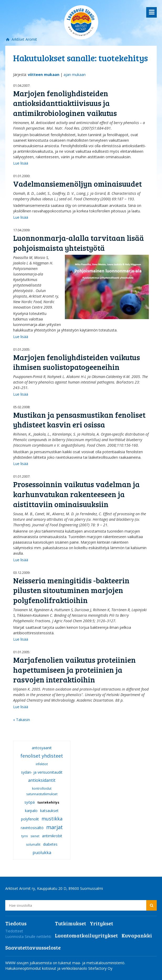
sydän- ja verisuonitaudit (42, 772)
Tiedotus (16, 923)
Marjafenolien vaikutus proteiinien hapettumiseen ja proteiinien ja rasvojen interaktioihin (74, 670)
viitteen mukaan (44, 75)
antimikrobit (52, 836)
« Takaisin (22, 720)
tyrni (25, 836)
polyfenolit (30, 819)
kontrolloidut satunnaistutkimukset (42, 791)
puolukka (42, 853)
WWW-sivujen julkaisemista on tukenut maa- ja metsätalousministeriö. (65, 963)
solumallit (33, 844)
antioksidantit (42, 780)
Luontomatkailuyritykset (86, 935)
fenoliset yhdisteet (42, 756)
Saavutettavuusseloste (33, 947)
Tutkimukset (70, 923)
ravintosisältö (32, 828)
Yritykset (101, 923)
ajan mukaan (75, 75)
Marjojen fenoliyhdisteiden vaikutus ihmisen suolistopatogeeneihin (77, 362)
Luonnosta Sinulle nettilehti (28, 936)
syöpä (30, 802)
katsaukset (49, 811)
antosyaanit (42, 748)
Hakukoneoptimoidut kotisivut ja (33, 968)
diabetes (50, 844)
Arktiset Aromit (24, 39)
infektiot (42, 764)
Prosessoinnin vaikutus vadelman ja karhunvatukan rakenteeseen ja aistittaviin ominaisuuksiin (76, 494)
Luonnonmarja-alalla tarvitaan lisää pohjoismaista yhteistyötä (79, 243)
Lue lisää (21, 163)
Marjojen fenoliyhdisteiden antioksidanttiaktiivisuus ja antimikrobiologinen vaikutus (65, 103)
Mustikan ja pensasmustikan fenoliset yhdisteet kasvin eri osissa (79, 420)
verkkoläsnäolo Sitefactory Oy (87, 968)
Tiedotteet (14, 931)
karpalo (31, 811)
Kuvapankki (137, 935)
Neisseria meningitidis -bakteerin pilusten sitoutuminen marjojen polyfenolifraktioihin (71, 590)
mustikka (52, 819)
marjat (54, 827)
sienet (35, 836)
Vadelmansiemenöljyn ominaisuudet (77, 184)
